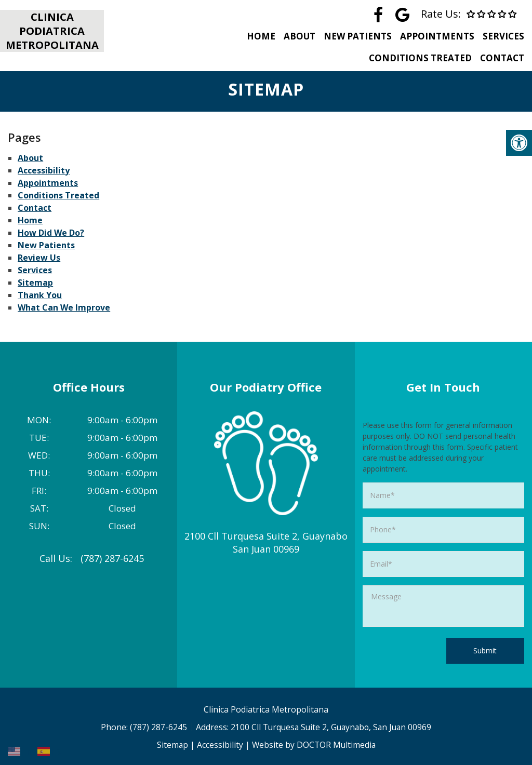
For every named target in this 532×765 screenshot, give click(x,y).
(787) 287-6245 (112, 558)
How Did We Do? (51, 233)
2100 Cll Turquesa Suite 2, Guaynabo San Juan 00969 (266, 542)
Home (255, 36)
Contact (502, 58)
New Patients (355, 36)
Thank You (40, 295)
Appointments (436, 36)
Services (503, 36)
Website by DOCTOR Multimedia (314, 745)
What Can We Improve (64, 307)
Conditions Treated (419, 58)
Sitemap (35, 283)
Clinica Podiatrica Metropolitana (52, 31)
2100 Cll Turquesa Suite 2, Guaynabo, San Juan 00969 (331, 727)
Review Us (39, 258)
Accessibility (44, 170)
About (295, 36)
